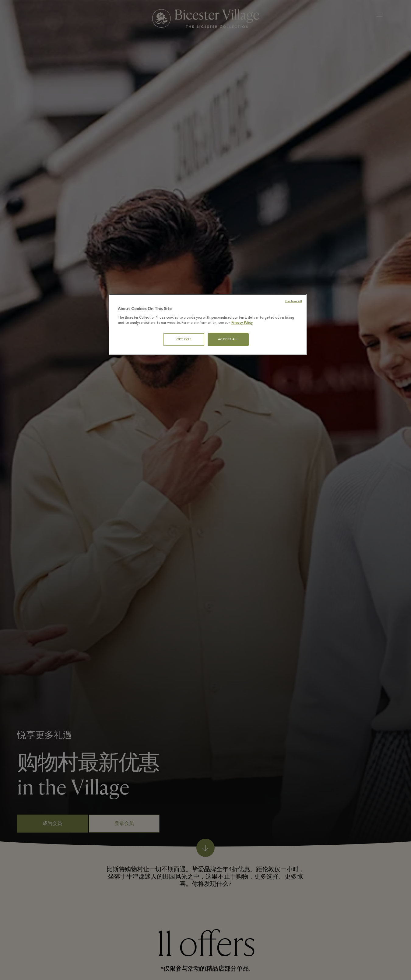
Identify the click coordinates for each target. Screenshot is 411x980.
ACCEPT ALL (228, 340)
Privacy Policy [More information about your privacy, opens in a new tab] (242, 323)
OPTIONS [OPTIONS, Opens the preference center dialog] (184, 340)
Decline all (294, 301)
